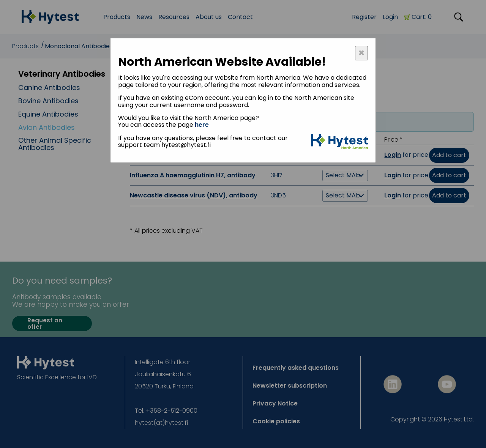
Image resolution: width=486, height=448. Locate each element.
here (202, 125)
